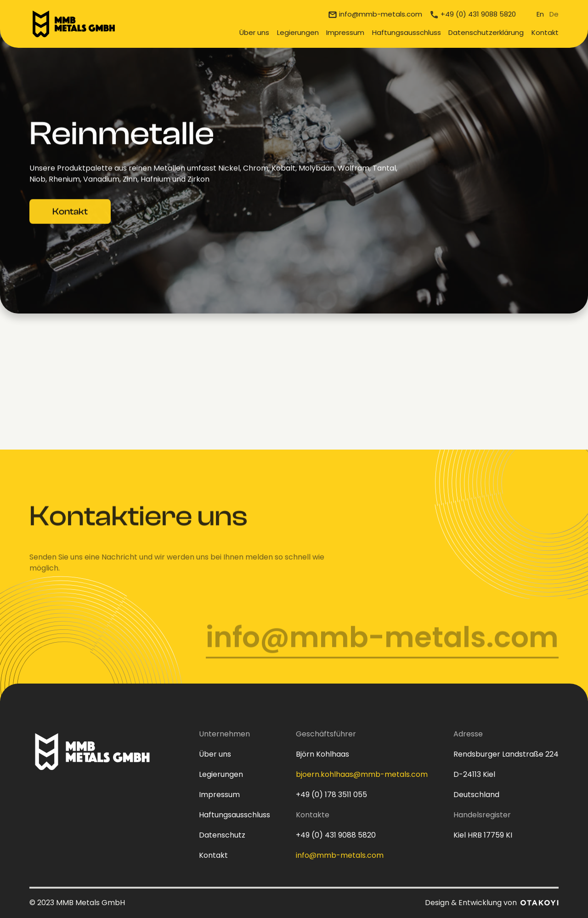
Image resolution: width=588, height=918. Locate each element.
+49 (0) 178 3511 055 (331, 795)
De (554, 14)
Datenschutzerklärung (486, 32)
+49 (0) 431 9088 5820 (478, 14)
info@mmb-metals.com (381, 14)
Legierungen (298, 32)
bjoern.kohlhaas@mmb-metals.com (362, 774)
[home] (74, 24)
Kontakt (545, 32)
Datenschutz (222, 835)
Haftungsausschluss (407, 32)
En (540, 14)
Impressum (345, 32)
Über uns (254, 32)
